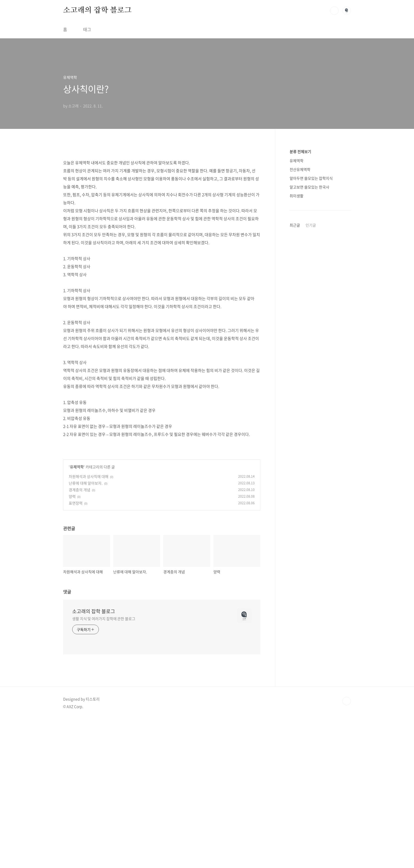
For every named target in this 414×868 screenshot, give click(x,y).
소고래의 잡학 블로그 (97, 10)
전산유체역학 (300, 169)
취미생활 (297, 196)
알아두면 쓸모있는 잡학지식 (311, 178)
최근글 (295, 225)
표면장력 (76, 652)
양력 (72, 645)
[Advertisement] (162, 191)
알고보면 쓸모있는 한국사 (309, 187)
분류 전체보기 (300, 152)
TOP (347, 850)
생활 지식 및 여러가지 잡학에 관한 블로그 (104, 768)
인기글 (311, 225)
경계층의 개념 (80, 639)
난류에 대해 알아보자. (86, 632)
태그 (87, 29)
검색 (334, 11)
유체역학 (77, 616)
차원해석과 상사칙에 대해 (89, 625)
